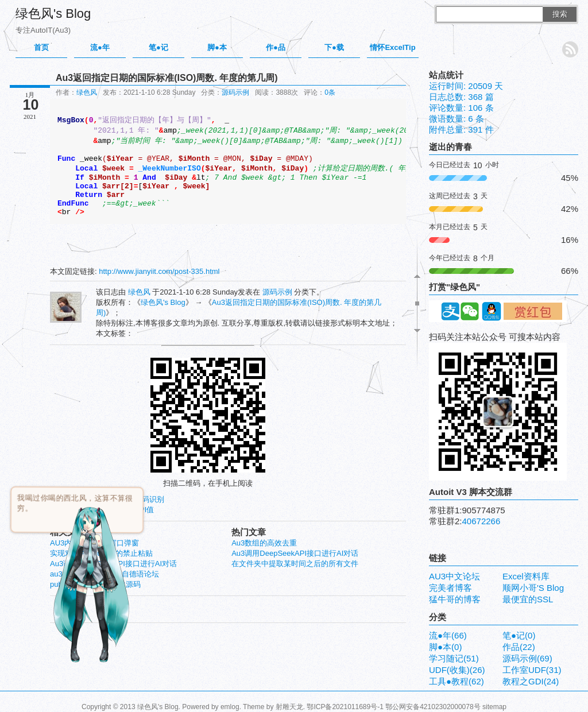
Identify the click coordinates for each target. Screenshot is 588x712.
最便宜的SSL (528, 599)
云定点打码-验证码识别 (126, 499)
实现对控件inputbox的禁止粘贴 (101, 553)
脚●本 (217, 47)
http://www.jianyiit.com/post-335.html (159, 271)
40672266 (481, 521)
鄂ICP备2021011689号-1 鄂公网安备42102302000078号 (393, 707)
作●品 (276, 47)
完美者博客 (450, 588)
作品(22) (519, 647)
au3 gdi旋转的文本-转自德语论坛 (105, 574)
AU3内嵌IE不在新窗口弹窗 (94, 543)
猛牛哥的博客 (455, 599)
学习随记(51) (454, 658)
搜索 (560, 14)
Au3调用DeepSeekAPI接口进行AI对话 (295, 553)
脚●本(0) (445, 647)
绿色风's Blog (53, 13)
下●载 (334, 47)
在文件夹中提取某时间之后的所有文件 (295, 564)
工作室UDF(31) (532, 670)
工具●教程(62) (457, 681)
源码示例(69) (527, 658)
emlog (230, 707)
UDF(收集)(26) (457, 670)
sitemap (494, 707)
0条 (330, 92)
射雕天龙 (289, 707)
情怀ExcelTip (392, 47)
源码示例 (235, 92)
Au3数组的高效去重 (264, 543)
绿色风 (87, 92)
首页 (41, 47)
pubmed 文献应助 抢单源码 (95, 584)
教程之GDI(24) (531, 681)
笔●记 (158, 47)
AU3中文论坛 (454, 576)
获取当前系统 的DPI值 (117, 510)
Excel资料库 (526, 576)
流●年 (100, 47)
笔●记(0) (519, 635)
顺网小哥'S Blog (533, 588)
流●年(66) (448, 635)
